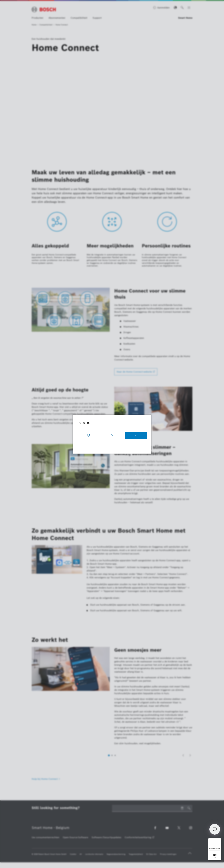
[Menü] (219, 840)
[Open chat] (215, 829)
